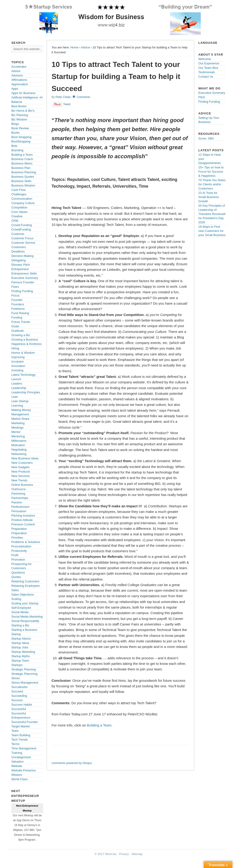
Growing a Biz (21, 335)
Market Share (20, 419)
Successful (19, 709)
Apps (15, 89)
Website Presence (23, 770)
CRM (15, 221)
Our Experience (209, 63)
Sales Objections (23, 595)
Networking (19, 454)
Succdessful (19, 687)
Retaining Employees (26, 586)
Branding (17, 150)
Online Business (22, 485)
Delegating (19, 260)
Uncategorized (21, 757)
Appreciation (20, 84)
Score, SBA (206, 138)
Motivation (18, 445)
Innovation (18, 366)
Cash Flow (18, 190)
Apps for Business (23, 93)
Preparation (19, 529)
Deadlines (18, 251)
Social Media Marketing (27, 617)
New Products (21, 472)
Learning (17, 406)
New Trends (19, 480)
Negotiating (19, 450)
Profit (15, 555)
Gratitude (17, 331)
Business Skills (21, 181)
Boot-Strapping (21, 137)
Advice (85, 47)
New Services (20, 476)
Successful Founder (25, 722)
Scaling (16, 599)
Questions (18, 573)
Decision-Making (22, 256)
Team (15, 731)
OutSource (19, 489)
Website (17, 766)
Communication (22, 199)
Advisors (17, 75)
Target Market (20, 726)
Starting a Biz (20, 625)
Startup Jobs (20, 647)
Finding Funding (22, 291)
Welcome (205, 59)
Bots (14, 146)
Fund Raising (20, 313)
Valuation (17, 762)
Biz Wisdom (19, 119)
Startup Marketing (23, 652)
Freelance (18, 309)
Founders (18, 304)
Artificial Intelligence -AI (27, 97)
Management (20, 414)
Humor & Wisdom (23, 353)
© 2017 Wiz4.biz (106, 854)
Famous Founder (23, 282)
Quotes (16, 577)
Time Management (24, 748)
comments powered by (72, 763)
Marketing (18, 423)
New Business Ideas (25, 458)
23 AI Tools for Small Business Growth (209, 197)
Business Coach (22, 159)
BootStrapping (21, 141)
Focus (15, 295)
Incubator (18, 361)
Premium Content (23, 524)
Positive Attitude (22, 520)
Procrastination (21, 546)
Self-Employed (21, 608)
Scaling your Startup (25, 603)
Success (17, 700)
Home (74, 47)
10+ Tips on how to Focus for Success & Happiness (211, 172)
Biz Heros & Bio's (23, 111)
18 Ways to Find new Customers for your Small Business (212, 231)
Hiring (15, 348)
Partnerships (20, 498)
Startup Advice (21, 639)
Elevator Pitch (21, 265)
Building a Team (99, 725)
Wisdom (17, 775)
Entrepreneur (20, 269)
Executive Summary (25, 278)
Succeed (17, 691)
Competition (19, 207)
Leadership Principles (26, 392)
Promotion (18, 560)
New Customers (22, 463)
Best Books (19, 106)
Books (16, 133)
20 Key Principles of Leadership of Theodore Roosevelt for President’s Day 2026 (212, 214)
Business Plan (21, 168)
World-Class (20, 779)
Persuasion (19, 511)
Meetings (17, 428)
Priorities (17, 538)
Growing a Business (25, 339)
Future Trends (21, 322)
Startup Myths (21, 656)
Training (17, 753)
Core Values (20, 212)
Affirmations (19, 80)
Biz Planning (20, 115)
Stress (16, 678)
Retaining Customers (25, 581)
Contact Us (206, 77)
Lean (15, 397)
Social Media (20, 612)
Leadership (19, 388)
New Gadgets (20, 467)
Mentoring (18, 436)
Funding (17, 317)
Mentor (16, 432)
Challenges (19, 194)
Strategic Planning (24, 669)
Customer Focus (22, 238)
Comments (83, 97)
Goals (15, 326)
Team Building (21, 735)
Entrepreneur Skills (24, 273)
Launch (16, 379)
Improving (18, 357)
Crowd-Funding (22, 225)
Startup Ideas (20, 643)
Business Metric (22, 163)
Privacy (124, 854)
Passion (17, 502)
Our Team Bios (208, 68)
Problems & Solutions (26, 542)
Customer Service (23, 243)
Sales (15, 590)
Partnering (18, 494)
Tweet (67, 104)
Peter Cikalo (63, 97)
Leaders (17, 383)
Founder (17, 300)
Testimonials (207, 72)
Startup (16, 634)
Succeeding (19, 696)
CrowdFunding (21, 229)
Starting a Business (24, 630)
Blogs (15, 124)
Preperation (19, 533)
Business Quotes (23, 177)
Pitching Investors (23, 516)
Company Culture (23, 203)
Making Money (21, 410)
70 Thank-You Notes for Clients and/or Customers (212, 184)
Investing (17, 370)
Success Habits (22, 705)
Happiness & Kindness (27, 344)
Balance (17, 102)
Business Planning (24, 172)
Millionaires (19, 441)
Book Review (20, 128)
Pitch (202, 97)
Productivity (19, 551)
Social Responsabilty (25, 621)
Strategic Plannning (24, 674)
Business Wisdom (23, 185)
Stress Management (25, 683)
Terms (15, 744)
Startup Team (20, 661)
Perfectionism (20, 507)
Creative (17, 216)
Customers (19, 247)
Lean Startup (20, 401)
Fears (15, 287)
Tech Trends (20, 740)
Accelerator (19, 67)
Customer (18, 234)
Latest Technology (23, 375)
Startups (17, 665)
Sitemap (137, 854)
